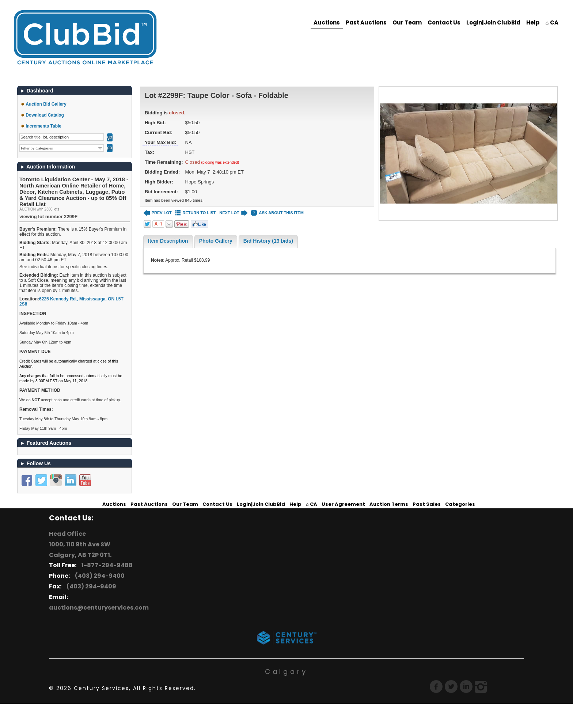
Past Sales (427, 504)
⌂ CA (552, 22)
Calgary (286, 672)
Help (533, 22)
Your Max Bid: (160, 142)
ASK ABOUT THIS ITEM (277, 213)
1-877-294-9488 (106, 565)
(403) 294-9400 (99, 576)
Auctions (327, 22)
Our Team (407, 22)
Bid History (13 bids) (268, 241)
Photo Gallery (216, 241)
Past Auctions (366, 22)
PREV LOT (158, 213)
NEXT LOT (233, 213)
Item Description (168, 241)
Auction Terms (389, 504)
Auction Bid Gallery (46, 104)
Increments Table (43, 126)
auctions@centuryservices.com (99, 608)
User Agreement (343, 504)
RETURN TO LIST (196, 213)
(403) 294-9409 (90, 586)
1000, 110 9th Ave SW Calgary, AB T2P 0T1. (80, 550)
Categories (460, 504)
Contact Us (444, 22)
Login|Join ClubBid (493, 22)
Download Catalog (45, 115)
